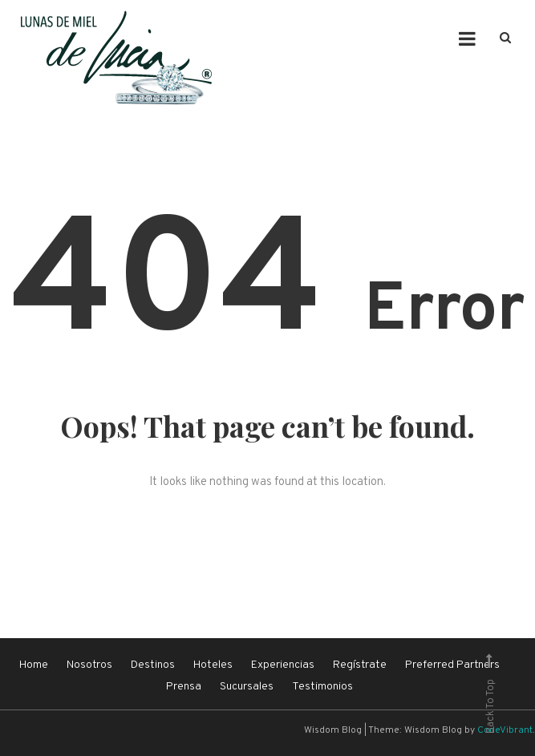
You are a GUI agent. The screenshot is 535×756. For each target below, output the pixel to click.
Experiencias (283, 665)
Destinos (153, 665)
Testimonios (322, 687)
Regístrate (360, 665)
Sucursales (247, 687)
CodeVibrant (505, 730)
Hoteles (213, 665)
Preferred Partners (452, 665)
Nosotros (89, 665)
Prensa (184, 687)
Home (34, 665)
